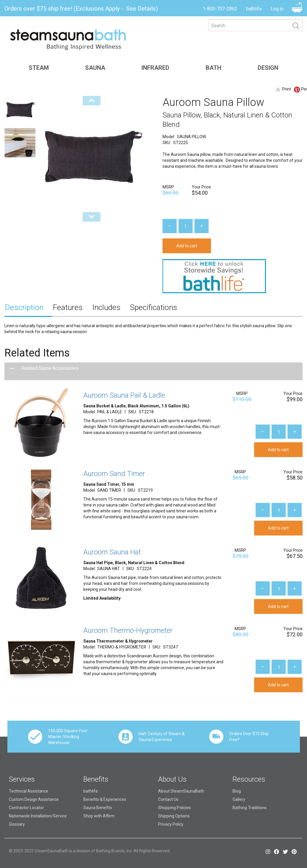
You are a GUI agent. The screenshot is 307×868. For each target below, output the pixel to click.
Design (268, 68)
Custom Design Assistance (34, 799)
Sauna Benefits (98, 808)
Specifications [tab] (154, 307)
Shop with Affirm (99, 816)
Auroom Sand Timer (114, 474)
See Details (141, 9)
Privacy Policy (171, 824)
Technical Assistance (29, 791)
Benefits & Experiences (105, 799)
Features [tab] (68, 307)
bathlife (254, 9)
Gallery (239, 799)
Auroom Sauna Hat (112, 552)
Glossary (17, 824)
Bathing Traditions (250, 808)
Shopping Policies (174, 808)
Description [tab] (24, 307)
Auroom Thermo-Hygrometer (128, 630)
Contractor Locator (26, 808)
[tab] (154, 371)
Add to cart (187, 246)
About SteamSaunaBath (181, 791)
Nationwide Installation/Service (38, 816)
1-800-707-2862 (220, 9)
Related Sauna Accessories (50, 368)
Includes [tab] (106, 307)
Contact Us (168, 799)
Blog (237, 791)
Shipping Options (174, 816)
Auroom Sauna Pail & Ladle (124, 395)
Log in (277, 9)
